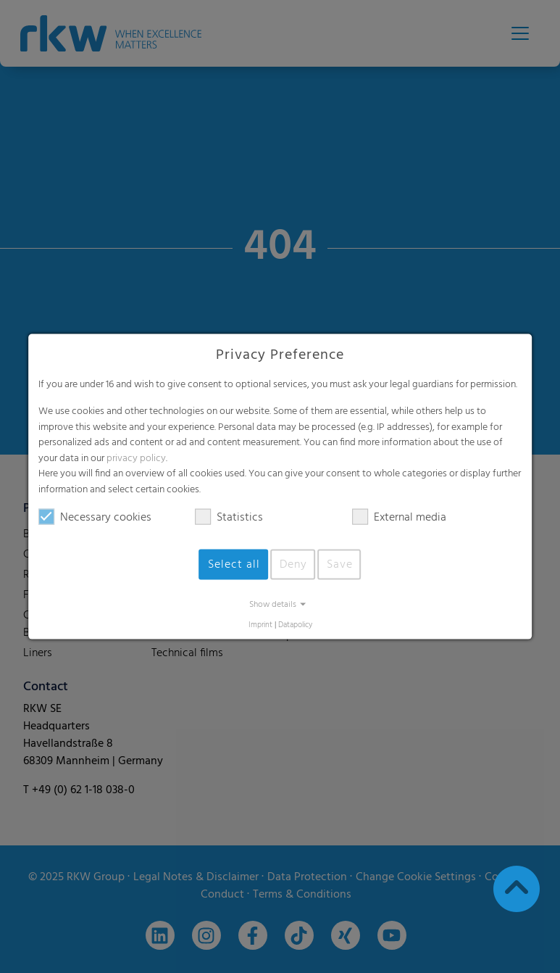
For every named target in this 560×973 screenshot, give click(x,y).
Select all (234, 564)
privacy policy (136, 458)
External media (399, 517)
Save (340, 564)
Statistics (229, 517)
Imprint (260, 625)
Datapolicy (295, 625)
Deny (293, 564)
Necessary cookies (95, 517)
